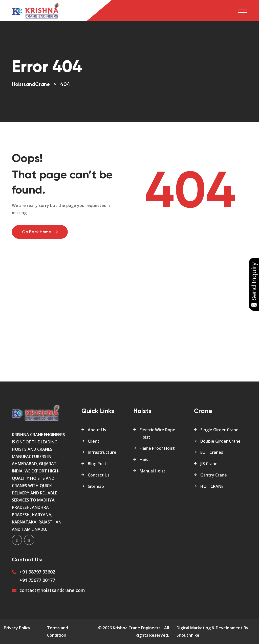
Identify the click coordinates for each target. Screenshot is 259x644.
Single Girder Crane (219, 430)
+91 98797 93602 (37, 572)
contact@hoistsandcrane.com (52, 590)
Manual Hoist (153, 471)
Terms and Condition (58, 631)
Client (94, 441)
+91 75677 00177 (37, 580)
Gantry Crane (214, 475)
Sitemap (96, 486)
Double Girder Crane (220, 441)
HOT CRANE (212, 486)
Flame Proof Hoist (157, 448)
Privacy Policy (17, 628)
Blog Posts (98, 464)
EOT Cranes (212, 452)
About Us (97, 430)
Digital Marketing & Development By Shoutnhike (212, 631)
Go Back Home (40, 232)
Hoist (145, 460)
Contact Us (99, 475)
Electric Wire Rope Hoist (157, 433)
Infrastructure (102, 452)
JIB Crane (209, 464)
